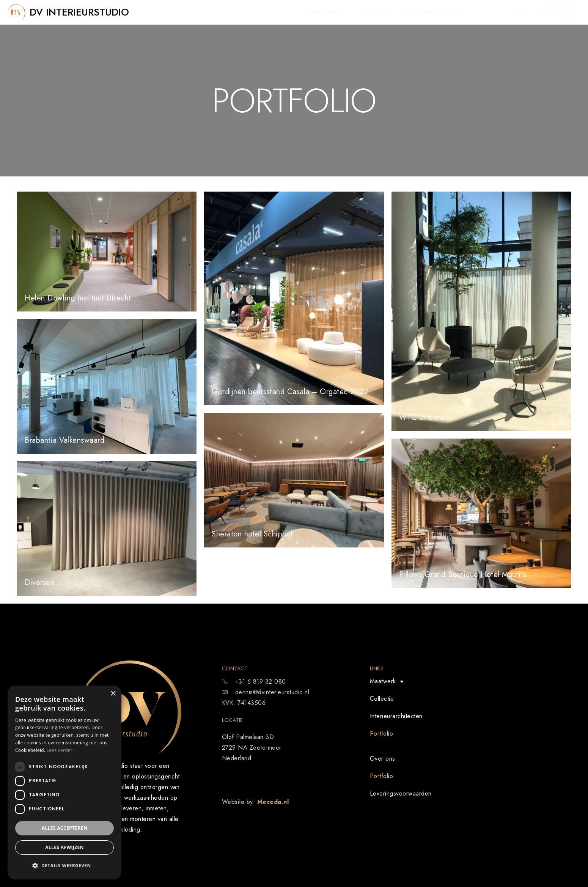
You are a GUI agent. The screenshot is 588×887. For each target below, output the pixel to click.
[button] (64, 866)
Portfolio (491, 12)
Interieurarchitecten (432, 12)
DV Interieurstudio (79, 12)
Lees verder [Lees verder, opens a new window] (60, 750)
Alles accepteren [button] (65, 828)
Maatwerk (327, 12)
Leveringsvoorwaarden (401, 793)
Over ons (383, 759)
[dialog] (64, 782)
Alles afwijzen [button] (64, 847)
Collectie (374, 12)
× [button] (113, 694)
